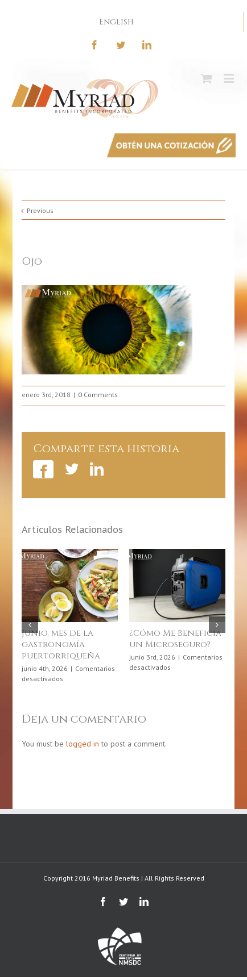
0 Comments (98, 395)
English (116, 22)
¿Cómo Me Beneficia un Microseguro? (175, 639)
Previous (40, 210)
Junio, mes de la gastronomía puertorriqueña (61, 645)
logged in (83, 744)
